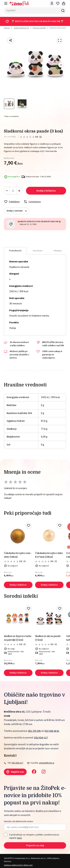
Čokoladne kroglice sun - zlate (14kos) (18, 555)
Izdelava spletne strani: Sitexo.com (18, 865)
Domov (7, 28)
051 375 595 (34, 731)
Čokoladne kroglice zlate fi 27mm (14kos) (49, 555)
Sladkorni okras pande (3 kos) (48, 638)
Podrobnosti (15, 251)
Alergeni (58, 251)
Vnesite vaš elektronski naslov (19, 822)
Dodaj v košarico (46, 191)
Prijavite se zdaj (35, 845)
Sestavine (38, 251)
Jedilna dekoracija (21, 28)
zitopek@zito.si (47, 763)
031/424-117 (41, 738)
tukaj (19, 838)
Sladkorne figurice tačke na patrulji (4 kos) (18, 638)
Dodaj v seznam (18, 211)
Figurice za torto (39, 28)
